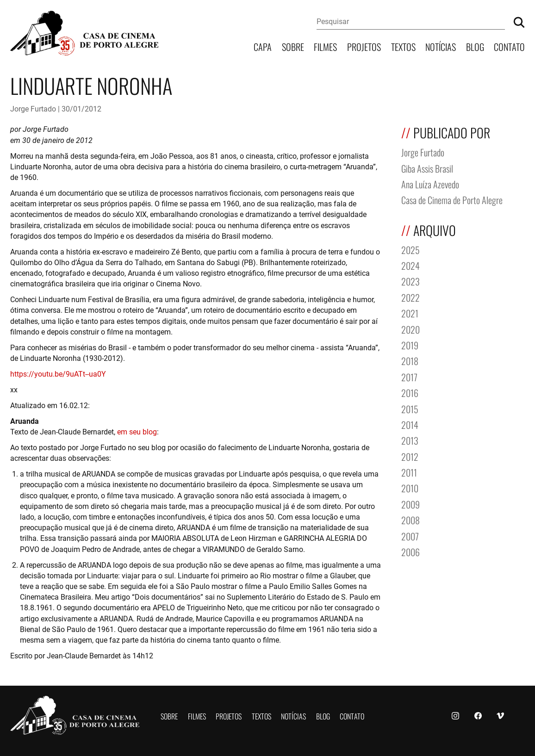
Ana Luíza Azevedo (430, 183)
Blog (475, 46)
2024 (411, 265)
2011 (409, 472)
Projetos (364, 46)
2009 (411, 504)
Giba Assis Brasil (427, 168)
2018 (410, 360)
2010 (410, 487)
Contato (509, 46)
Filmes (325, 46)
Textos (403, 46)
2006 (411, 551)
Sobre (293, 46)
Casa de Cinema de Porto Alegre (452, 199)
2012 (410, 456)
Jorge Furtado (33, 108)
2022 (411, 297)
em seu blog (137, 431)
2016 (410, 392)
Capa (263, 46)
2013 (410, 440)
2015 (410, 408)
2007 (410, 536)
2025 (411, 249)
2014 (410, 424)
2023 (411, 281)
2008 (411, 519)
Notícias (441, 46)
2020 (411, 329)
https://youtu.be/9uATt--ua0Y (58, 374)
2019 (410, 344)
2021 (410, 313)
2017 (409, 376)
